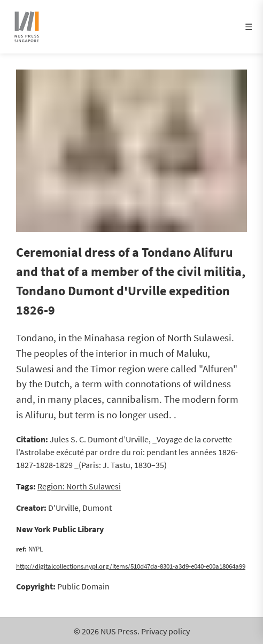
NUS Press (119, 631)
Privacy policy (165, 631)
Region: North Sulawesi (79, 486)
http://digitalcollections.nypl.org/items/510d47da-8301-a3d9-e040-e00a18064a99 (131, 566)
